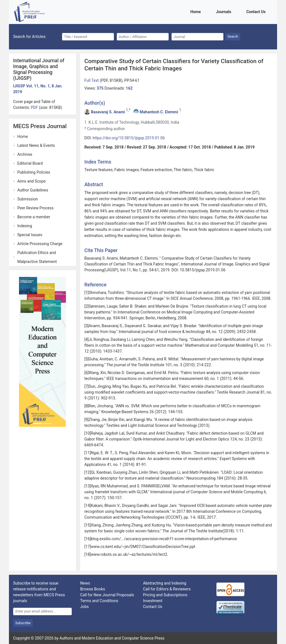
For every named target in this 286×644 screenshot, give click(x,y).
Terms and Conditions (99, 601)
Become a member (34, 217)
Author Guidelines (33, 190)
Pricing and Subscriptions (165, 595)
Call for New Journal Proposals (107, 595)
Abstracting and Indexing (165, 583)
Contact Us (257, 11)
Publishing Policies (34, 172)
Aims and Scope (31, 181)
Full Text (92, 80)
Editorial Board (30, 163)
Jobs (84, 607)
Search (233, 37)
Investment (153, 601)
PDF (35, 107)
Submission (28, 199)
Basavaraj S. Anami (108, 112)
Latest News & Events (36, 145)
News (85, 583)
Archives (25, 154)
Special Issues (30, 235)
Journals (225, 11)
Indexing (25, 226)
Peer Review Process (35, 208)
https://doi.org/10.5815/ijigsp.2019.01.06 (129, 138)
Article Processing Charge (40, 244)
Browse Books (93, 589)
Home (197, 11)
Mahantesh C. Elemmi (159, 112)
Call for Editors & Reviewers (167, 589)
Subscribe (23, 623)
